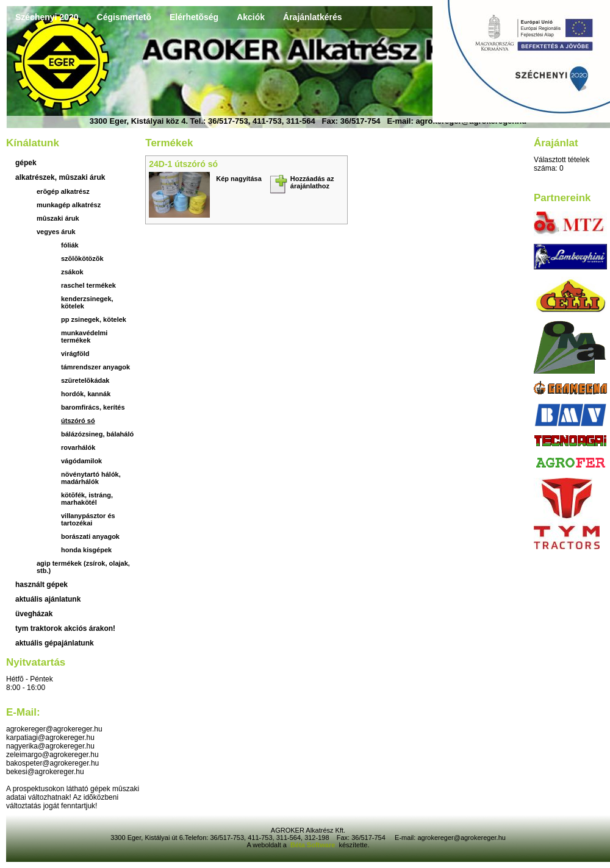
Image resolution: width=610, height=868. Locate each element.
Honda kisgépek (86, 550)
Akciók (251, 17)
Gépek (26, 163)
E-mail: (23, 712)
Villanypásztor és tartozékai (88, 519)
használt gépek (41, 585)
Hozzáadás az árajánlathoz (312, 182)
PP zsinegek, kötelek (94, 319)
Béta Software (313, 845)
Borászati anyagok (90, 536)
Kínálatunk (33, 143)
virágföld (75, 354)
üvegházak (34, 614)
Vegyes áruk (56, 232)
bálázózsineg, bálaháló (97, 434)
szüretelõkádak (85, 380)
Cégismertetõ (124, 17)
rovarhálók (78, 447)
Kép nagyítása (239, 179)
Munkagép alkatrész (69, 205)
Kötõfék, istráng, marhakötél (87, 499)
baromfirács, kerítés (93, 407)
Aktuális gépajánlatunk (55, 643)
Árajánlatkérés (313, 17)
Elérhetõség (194, 17)
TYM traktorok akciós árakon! (65, 628)
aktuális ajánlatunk (48, 599)
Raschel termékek (88, 285)
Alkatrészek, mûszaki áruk (60, 177)
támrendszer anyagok (95, 367)
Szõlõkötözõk (82, 258)
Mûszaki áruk (58, 218)
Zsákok (72, 272)
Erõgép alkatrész (63, 191)
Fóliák (70, 245)
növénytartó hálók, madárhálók (91, 478)
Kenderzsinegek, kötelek (87, 302)
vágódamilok (81, 461)
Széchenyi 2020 (47, 17)
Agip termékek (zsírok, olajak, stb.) (83, 567)
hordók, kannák (86, 394)
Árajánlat (556, 143)
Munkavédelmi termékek (84, 336)
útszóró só (78, 421)
